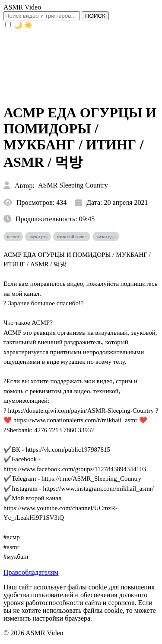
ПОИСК (95, 16)
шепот (13, 236)
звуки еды (106, 236)
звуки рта (38, 236)
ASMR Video (22, 7)
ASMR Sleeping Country (73, 185)
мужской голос (71, 236)
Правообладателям (31, 572)
